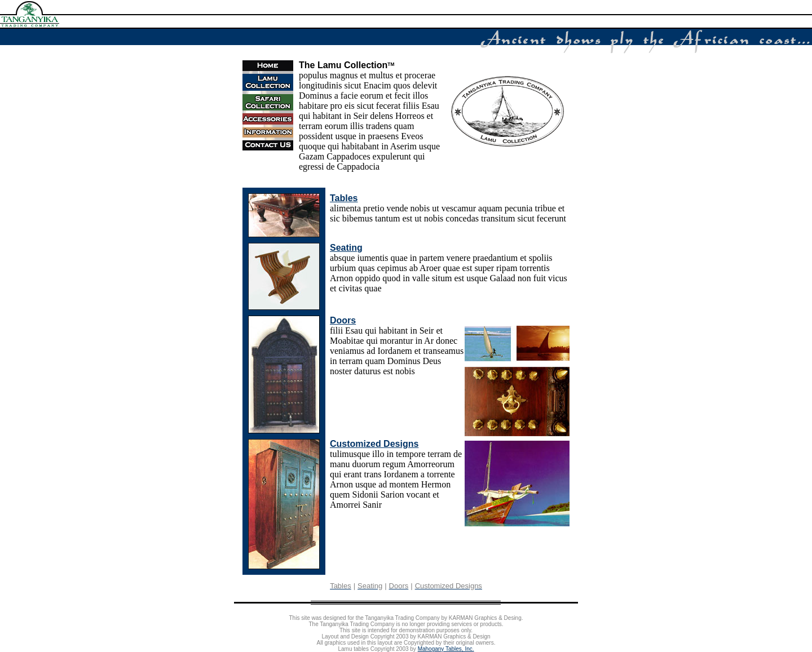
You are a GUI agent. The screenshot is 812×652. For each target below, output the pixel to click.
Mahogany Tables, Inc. (446, 649)
